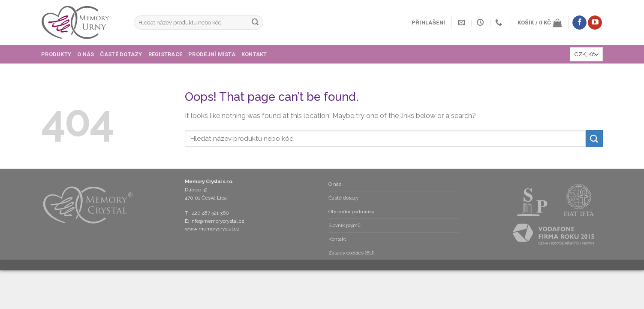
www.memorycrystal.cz (212, 229)
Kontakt (254, 54)
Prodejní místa (212, 54)
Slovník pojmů (345, 225)
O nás (86, 54)
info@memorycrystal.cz (217, 221)
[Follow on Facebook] (579, 23)
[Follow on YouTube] (595, 23)
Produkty (56, 54)
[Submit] (255, 23)
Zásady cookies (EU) (351, 253)
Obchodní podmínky (351, 212)
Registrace (166, 54)
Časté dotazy (121, 54)
